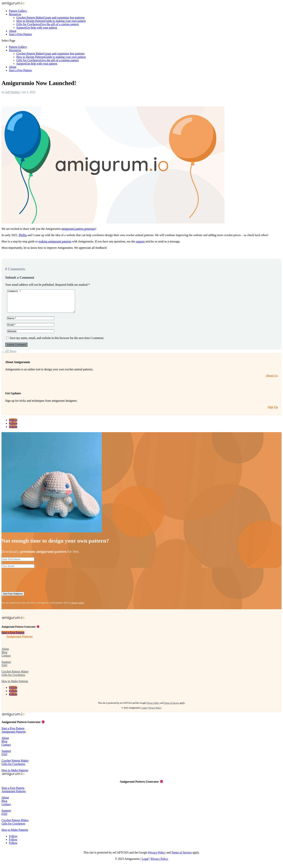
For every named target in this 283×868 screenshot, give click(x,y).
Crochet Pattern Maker (50, 18)
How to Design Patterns (51, 21)
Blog (4, 657)
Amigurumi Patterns (20, 641)
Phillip (23, 235)
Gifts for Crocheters (48, 24)
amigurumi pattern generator (79, 229)
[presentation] (30, 583)
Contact (6, 660)
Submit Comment (16, 349)
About (13, 31)
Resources (15, 14)
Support (37, 28)
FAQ (4, 670)
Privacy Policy (153, 707)
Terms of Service (172, 707)
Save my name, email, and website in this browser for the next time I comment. (57, 342)
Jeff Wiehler (12, 92)
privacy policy (78, 607)
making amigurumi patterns (55, 241)
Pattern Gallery (18, 11)
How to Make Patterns (15, 686)
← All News (9, 356)
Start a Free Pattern (20, 34)
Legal (144, 712)
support (140, 241)
